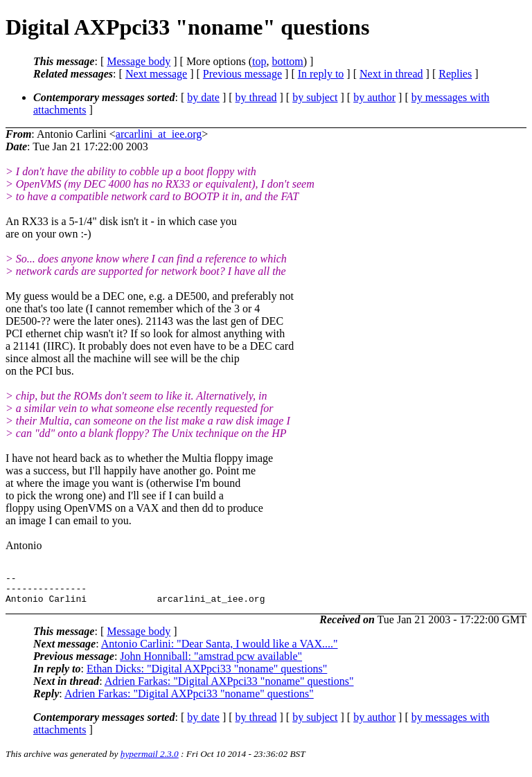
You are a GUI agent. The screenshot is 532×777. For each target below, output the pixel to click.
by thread (256, 97)
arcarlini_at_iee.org (159, 134)
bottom (287, 61)
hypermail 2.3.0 (150, 760)
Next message (156, 74)
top (259, 61)
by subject (315, 97)
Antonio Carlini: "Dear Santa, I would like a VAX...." (220, 650)
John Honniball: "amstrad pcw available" (211, 662)
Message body (139, 61)
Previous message (242, 74)
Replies (455, 74)
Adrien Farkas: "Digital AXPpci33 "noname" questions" (229, 687)
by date (203, 97)
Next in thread (391, 74)
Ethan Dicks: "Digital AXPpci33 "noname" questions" (207, 675)
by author (374, 97)
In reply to (321, 74)
